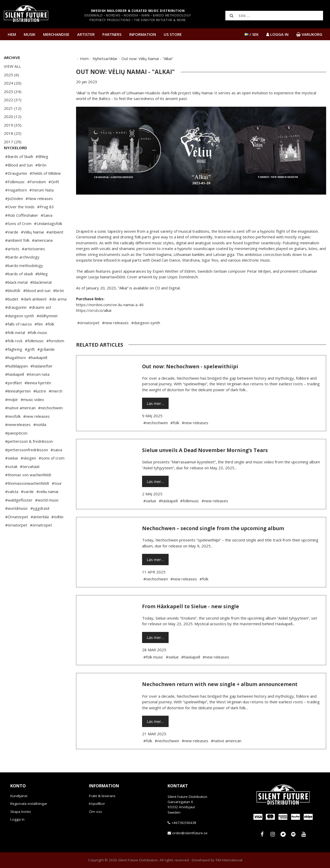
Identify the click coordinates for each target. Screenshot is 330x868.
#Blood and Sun (19, 180)
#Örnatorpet (17, 532)
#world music (47, 515)
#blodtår (13, 306)
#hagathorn (15, 373)
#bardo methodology (24, 281)
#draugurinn (16, 323)
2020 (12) (13, 116)
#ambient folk (17, 256)
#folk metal (15, 348)
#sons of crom (52, 473)
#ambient (55, 247)
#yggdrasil (40, 524)
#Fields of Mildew (45, 189)
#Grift (54, 197)
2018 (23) (13, 133)
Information (143, 34)
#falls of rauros (19, 339)
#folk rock (14, 356)
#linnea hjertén (38, 398)
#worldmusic (16, 524)
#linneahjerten (18, 406)
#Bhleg (42, 172)
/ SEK (251, 34)
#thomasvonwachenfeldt (27, 499)
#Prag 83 (46, 222)
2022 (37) (13, 100)
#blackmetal (41, 298)
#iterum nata (38, 390)
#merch (56, 406)
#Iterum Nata (42, 205)
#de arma (58, 314)
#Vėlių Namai (32, 247)
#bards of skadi (19, 289)
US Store (173, 34)
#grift (30, 365)
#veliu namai (47, 507)
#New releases (39, 214)
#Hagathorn (16, 205)
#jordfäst (14, 398)
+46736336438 (184, 823)
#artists (12, 264)
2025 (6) (11, 75)
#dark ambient (34, 314)
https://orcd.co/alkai (94, 310)
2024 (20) (13, 83)
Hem (12, 34)
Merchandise (56, 34)
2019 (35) (13, 125)
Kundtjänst (19, 796)
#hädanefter (42, 381)
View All (12, 66)
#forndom (55, 356)
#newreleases (18, 440)
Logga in (17, 819)
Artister (86, 34)
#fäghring (14, 365)
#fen (39, 339)
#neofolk (13, 432)
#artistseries (34, 264)
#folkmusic (34, 356)
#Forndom (37, 197)
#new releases (36, 432)
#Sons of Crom (18, 239)
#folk (50, 339)
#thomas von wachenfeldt (28, 490)
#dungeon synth (20, 331)
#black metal (16, 298)
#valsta (12, 507)
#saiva (56, 465)
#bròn (59, 306)
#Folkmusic (15, 197)
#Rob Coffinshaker (22, 231)
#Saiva (47, 231)
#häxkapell (15, 390)
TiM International (229, 860)
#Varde (12, 247)
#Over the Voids (20, 222)
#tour (57, 499)
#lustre (40, 406)
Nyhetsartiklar (105, 59)
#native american (20, 423)
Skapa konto (21, 812)
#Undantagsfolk (48, 239)
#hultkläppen (16, 381)
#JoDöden (14, 214)
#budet (12, 314)
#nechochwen (50, 423)
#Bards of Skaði (19, 172)
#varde (27, 507)
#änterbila (40, 532)
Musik (30, 34)
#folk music (38, 348)
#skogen (28, 473)
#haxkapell (38, 373)
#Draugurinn (16, 189)
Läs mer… (155, 403)
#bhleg (42, 289)
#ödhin (57, 532)
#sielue (12, 473)
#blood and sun (37, 306)
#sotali (11, 482)
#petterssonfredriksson (27, 465)
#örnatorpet (16, 540)
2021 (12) (13, 108)
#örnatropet (41, 540)
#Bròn (41, 180)
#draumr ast (40, 323)
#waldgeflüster (19, 515)
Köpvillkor (97, 804)
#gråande (46, 365)
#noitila (40, 440)
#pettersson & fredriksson (29, 457)
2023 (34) (13, 91)
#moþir (12, 415)
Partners (112, 34)
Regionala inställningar (29, 804)
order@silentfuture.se (190, 833)
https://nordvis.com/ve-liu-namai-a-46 (110, 305)
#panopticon (16, 448)
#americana (42, 256)
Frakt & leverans (102, 796)
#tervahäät (30, 482)
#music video (32, 415)
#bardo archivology (22, 272)
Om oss (96, 812)
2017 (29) (13, 142)
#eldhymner (47, 331)
